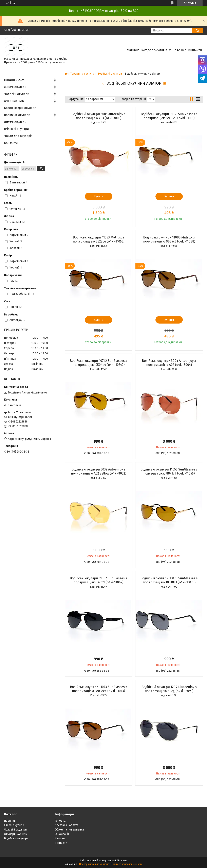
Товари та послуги (82, 74)
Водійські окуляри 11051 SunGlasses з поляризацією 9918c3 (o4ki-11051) (169, 116)
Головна (133, 50)
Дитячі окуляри (15, 122)
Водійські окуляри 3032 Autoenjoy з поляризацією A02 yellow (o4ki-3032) (99, 471)
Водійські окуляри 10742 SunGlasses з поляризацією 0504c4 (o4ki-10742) (98, 363)
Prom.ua (123, 861)
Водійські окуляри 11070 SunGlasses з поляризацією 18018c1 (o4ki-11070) (169, 580)
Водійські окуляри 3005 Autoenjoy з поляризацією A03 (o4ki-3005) (99, 116)
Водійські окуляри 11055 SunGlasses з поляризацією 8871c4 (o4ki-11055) (169, 471)
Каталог (60, 838)
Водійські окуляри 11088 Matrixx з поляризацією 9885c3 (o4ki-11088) (169, 239)
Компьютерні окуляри (20, 108)
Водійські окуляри (110, 74)
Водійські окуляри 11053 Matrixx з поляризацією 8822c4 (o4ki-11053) (99, 239)
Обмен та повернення (69, 830)
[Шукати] (197, 31)
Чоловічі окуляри (17, 94)
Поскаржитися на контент (94, 864)
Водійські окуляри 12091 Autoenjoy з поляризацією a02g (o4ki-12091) (169, 689)
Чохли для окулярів (18, 136)
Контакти (195, 50)
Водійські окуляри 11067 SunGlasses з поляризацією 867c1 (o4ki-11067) (98, 580)
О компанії (62, 834)
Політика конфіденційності (126, 864)
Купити (99, 196)
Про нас (180, 50)
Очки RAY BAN (14, 101)
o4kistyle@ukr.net (20, 417)
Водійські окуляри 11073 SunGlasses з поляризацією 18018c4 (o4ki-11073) (99, 689)
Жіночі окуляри (15, 87)
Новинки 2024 (14, 80)
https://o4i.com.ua (20, 412)
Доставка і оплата (66, 825)
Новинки (10, 821)
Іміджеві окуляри (16, 129)
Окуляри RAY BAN (16, 834)
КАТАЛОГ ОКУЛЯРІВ (154, 50)
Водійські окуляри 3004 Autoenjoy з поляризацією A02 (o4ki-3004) (169, 363)
